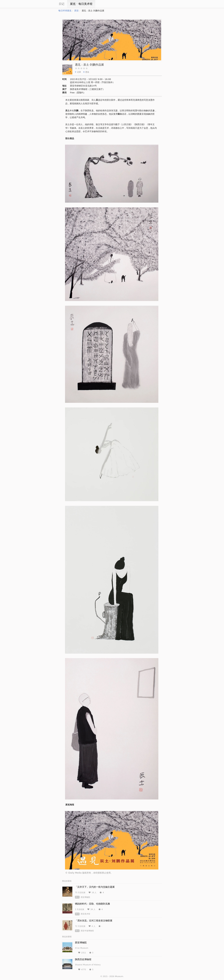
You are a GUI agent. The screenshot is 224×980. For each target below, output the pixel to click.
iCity (49, 4)
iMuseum (119, 976)
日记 (62, 4)
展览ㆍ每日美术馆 (81, 4)
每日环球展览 (65, 11)
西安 (77, 11)
